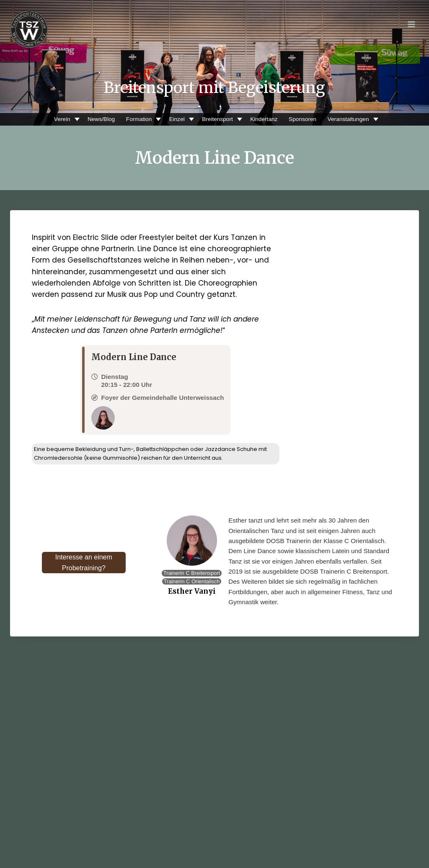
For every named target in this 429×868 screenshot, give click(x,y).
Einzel (176, 119)
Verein (62, 119)
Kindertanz (264, 119)
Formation (138, 119)
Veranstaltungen (347, 119)
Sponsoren (302, 119)
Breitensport (217, 119)
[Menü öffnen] (411, 24)
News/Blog (101, 119)
